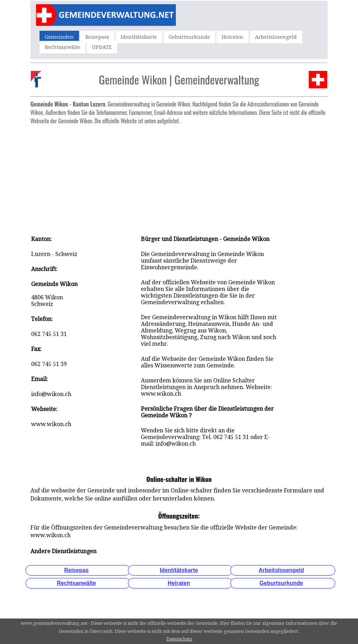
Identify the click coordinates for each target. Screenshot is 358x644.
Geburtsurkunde (189, 37)
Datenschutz (179, 639)
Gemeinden (59, 37)
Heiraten (232, 37)
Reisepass (97, 37)
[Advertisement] (179, 176)
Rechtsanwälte (63, 47)
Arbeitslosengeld (276, 37)
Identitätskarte (139, 37)
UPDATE (102, 47)
